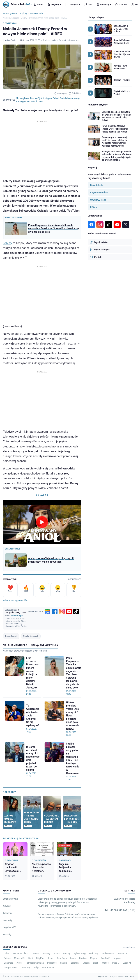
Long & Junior (11, 968)
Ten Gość (105, 958)
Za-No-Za (122, 953)
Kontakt (96, 257)
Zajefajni (75, 963)
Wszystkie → (129, 948)
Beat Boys (62, 958)
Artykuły (54, 5)
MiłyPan (40, 958)
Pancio (36, 953)
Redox (51, 958)
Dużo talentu (97, 185)
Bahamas (8, 963)
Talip (36, 968)
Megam (94, 958)
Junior (57, 953)
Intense (105, 963)
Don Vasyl (26, 968)
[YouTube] (69, 612)
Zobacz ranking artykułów (15, 601)
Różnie (94, 207)
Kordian (83, 958)
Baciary (47, 953)
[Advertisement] (42, 149)
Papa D (116, 963)
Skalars (64, 963)
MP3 (88, 5)
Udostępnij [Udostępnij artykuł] (60, 93)
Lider (96, 963)
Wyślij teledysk (100, 250)
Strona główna (10, 14)
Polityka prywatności (119, 976)
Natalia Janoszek (31, 636)
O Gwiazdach (36, 14)
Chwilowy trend (98, 200)
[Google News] (47, 612)
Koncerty (104, 5)
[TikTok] (76, 612)
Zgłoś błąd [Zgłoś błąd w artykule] (75, 93)
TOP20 (121, 5)
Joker (7, 953)
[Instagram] (62, 612)
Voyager (117, 958)
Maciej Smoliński (21, 953)
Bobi (31, 958)
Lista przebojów (96, 17)
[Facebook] (55, 612)
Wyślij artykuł (99, 242)
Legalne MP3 (10, 927)
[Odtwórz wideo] (42, 522)
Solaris (7, 958)
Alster (19, 963)
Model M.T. (19, 958)
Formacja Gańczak (35, 963)
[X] (126, 225)
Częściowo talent (99, 192)
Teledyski (73, 5)
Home (38, 5)
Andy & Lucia (108, 953)
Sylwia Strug (80, 953)
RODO (133, 976)
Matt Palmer (48, 968)
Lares (73, 958)
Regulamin (103, 976)
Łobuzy (7, 243)
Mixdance (52, 963)
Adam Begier (11, 40)
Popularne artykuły (98, 105)
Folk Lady (94, 953)
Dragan (86, 963)
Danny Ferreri (11, 636)
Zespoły (7, 934)
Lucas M (127, 963)
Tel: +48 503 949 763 (120, 910)
